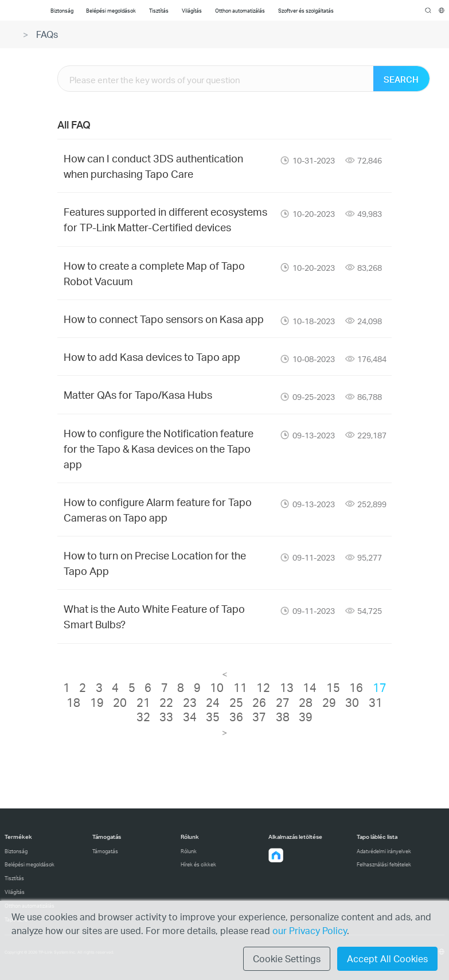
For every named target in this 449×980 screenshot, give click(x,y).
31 (376, 702)
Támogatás (105, 851)
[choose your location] (442, 11)
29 (329, 702)
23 (190, 702)
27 (283, 702)
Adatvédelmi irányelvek (384, 851)
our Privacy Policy (310, 930)
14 (310, 687)
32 (143, 717)
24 (213, 702)
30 (352, 702)
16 (356, 687)
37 (259, 717)
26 (259, 702)
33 (166, 717)
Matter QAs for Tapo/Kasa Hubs (138, 394)
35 (213, 717)
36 (236, 717)
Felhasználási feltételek (384, 864)
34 (190, 717)
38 (283, 717)
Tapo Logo (18, 11)
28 (306, 702)
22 (166, 702)
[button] (276, 855)
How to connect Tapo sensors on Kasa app (164, 319)
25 (236, 702)
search (428, 11)
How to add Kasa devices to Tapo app (152, 357)
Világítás (15, 892)
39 (306, 717)
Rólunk (189, 851)
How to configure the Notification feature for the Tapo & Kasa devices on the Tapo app (159, 448)
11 (240, 687)
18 (73, 702)
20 (120, 702)
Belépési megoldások (30, 864)
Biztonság (16, 851)
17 (380, 687)
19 (97, 702)
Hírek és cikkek (198, 864)
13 (287, 687)
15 (333, 687)
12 (263, 687)
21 (143, 702)
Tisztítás (14, 878)
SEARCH (401, 79)
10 (217, 687)
